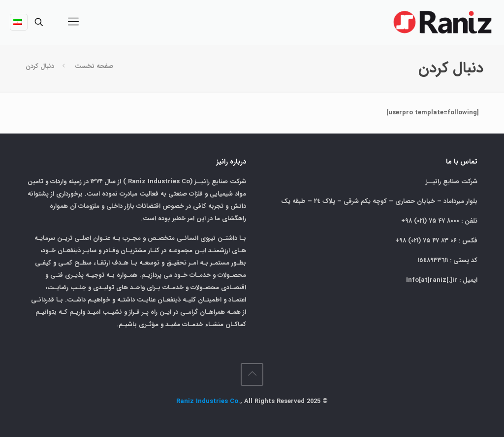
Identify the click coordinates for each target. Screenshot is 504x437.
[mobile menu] (73, 22)
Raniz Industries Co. (208, 401)
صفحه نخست (94, 66)
